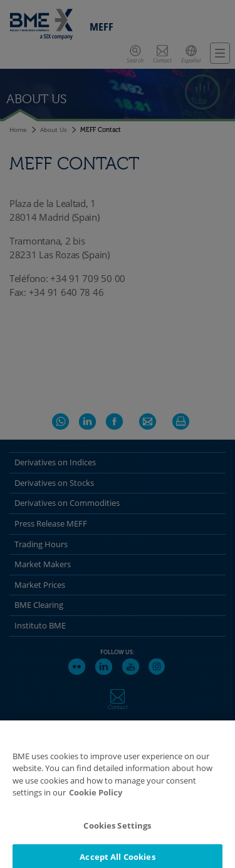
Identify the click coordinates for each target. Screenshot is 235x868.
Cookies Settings (117, 832)
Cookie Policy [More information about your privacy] (96, 799)
